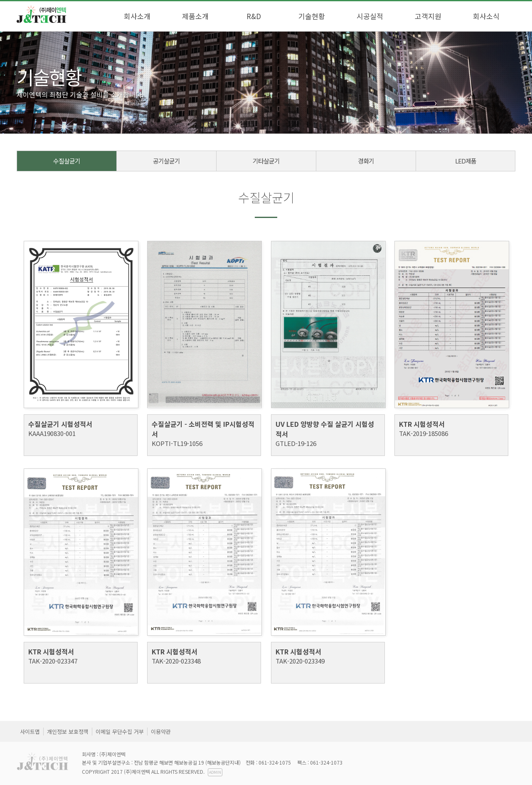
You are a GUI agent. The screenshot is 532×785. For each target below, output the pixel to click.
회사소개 (137, 16)
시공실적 (370, 16)
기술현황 (312, 16)
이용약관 (161, 732)
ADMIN (215, 772)
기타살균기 (266, 161)
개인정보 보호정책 (68, 732)
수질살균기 (67, 161)
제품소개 (195, 16)
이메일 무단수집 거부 (120, 732)
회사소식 (486, 16)
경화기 (366, 161)
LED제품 (466, 161)
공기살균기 (166, 161)
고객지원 (428, 16)
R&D (254, 16)
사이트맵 (30, 732)
